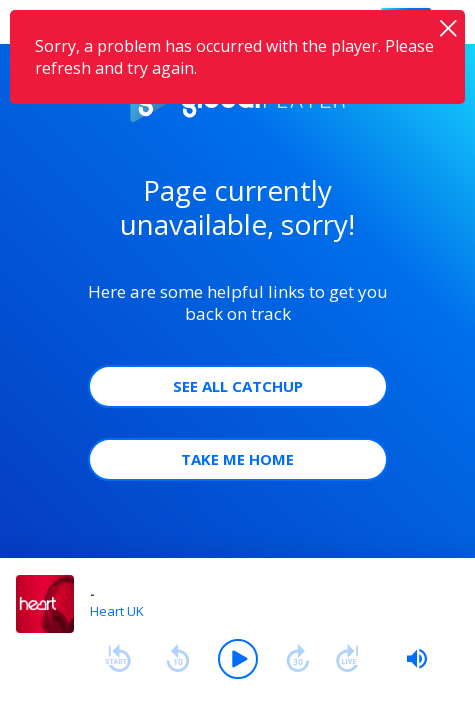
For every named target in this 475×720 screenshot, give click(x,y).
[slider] (417, 659)
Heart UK (117, 611)
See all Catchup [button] (238, 386)
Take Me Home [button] (237, 459)
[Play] (238, 659)
